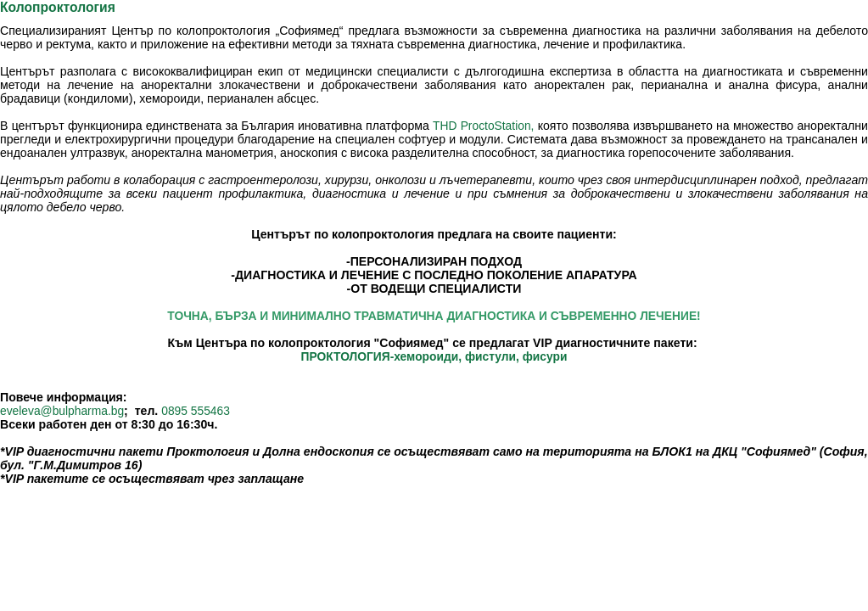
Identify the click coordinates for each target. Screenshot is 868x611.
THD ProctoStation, (483, 126)
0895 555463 (196, 411)
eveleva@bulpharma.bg (62, 411)
